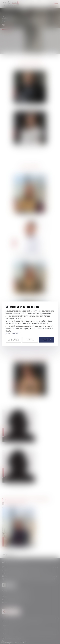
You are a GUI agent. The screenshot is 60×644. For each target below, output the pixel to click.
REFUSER (30, 340)
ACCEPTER (47, 340)
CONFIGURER (13, 340)
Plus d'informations (13, 333)
